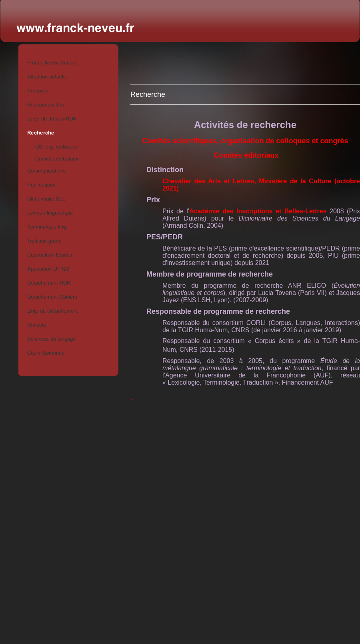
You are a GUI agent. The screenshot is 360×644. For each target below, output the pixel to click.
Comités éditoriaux (245, 155)
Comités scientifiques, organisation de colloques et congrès (245, 141)
